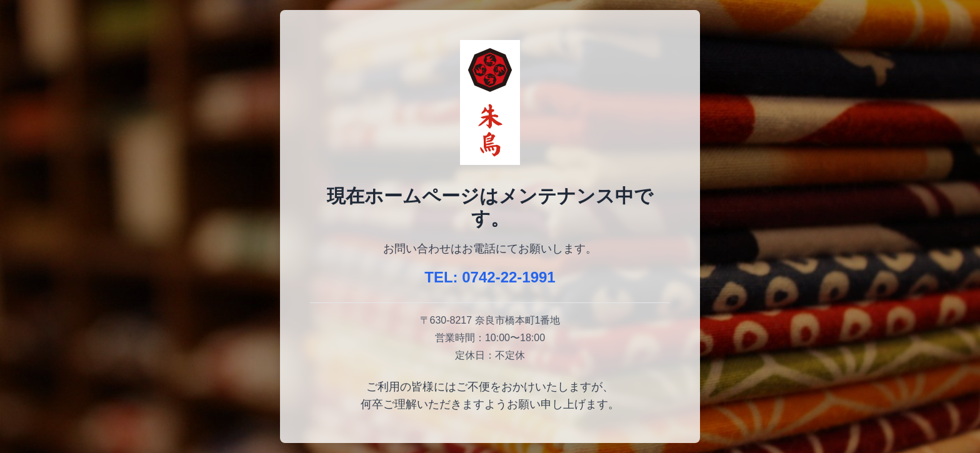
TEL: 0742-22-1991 (490, 277)
